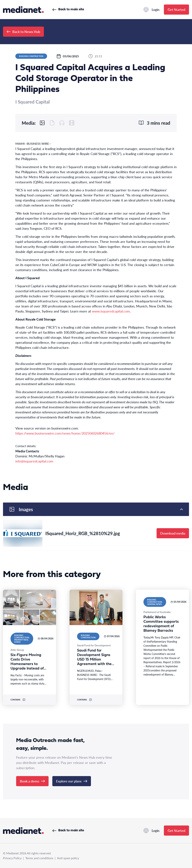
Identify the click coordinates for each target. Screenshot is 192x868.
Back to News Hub (23, 32)
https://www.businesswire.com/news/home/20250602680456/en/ (65, 433)
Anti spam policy (68, 858)
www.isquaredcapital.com (111, 311)
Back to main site (68, 9)
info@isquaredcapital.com (34, 461)
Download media (173, 533)
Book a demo (32, 781)
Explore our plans (72, 781)
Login (151, 10)
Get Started (176, 9)
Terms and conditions (39, 858)
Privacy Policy (12, 858)
